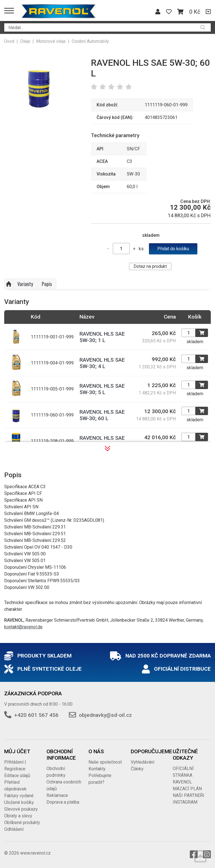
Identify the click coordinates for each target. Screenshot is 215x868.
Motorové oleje (51, 41)
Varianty (25, 284)
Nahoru (9, 284)
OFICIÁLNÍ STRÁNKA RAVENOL (183, 775)
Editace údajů (17, 775)
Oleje (25, 41)
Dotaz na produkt (150, 266)
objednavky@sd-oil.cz (105, 715)
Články (137, 769)
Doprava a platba (63, 802)
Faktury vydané (19, 796)
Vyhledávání (142, 762)
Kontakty (97, 769)
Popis (47, 284)
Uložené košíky (19, 802)
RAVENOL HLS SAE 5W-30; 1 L (102, 337)
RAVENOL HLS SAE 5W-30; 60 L (102, 415)
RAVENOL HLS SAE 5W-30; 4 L (102, 363)
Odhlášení (14, 829)
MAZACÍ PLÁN (187, 789)
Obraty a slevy (18, 816)
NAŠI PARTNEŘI (189, 795)
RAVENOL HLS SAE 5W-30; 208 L (102, 441)
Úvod (9, 41)
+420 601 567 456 (36, 715)
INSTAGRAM (185, 802)
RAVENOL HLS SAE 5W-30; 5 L (102, 389)
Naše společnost (105, 762)
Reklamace (57, 795)
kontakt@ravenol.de (23, 627)
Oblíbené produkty (22, 823)
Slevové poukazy (21, 809)
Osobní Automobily (90, 41)
